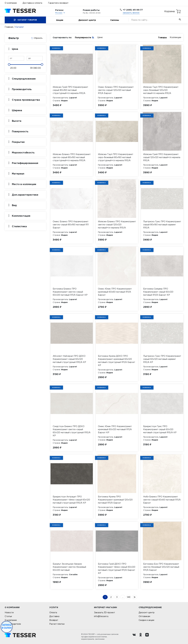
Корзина (169, 11)
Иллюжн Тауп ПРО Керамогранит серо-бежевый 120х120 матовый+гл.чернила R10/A (161, 90)
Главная (9, 27)
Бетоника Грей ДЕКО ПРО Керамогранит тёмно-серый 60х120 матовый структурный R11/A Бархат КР (117, 568)
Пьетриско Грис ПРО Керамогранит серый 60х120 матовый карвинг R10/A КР (162, 359)
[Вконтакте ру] (135, 637)
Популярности (85, 37)
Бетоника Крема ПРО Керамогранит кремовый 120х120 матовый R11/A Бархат (115, 500)
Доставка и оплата (32, 3)
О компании (11, 3)
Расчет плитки (57, 624)
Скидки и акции (146, 620)
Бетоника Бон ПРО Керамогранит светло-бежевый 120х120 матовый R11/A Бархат (161, 567)
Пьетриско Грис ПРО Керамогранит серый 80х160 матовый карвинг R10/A (162, 225)
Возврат (54, 620)
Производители (13, 624)
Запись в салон (7, 626)
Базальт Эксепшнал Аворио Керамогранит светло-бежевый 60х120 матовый (69, 567)
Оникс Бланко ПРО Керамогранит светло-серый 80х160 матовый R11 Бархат (71, 225)
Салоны (115, 20)
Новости (9, 613)
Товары (162, 37)
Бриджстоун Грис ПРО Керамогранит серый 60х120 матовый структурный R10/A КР (160, 429)
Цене (100, 37)
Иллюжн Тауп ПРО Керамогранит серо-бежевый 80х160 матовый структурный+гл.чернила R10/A (116, 157)
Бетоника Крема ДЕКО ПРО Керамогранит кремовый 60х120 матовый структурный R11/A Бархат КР (117, 361)
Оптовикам (144, 616)
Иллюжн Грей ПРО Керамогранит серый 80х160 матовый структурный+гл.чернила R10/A (70, 90)
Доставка (54, 616)
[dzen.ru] (148, 637)
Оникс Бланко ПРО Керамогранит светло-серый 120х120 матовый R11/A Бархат (116, 90)
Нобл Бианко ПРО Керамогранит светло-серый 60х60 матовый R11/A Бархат (162, 500)
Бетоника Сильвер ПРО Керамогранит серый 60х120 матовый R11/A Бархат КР (158, 292)
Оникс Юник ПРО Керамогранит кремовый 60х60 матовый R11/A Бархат (115, 292)
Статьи (8, 616)
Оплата (53, 613)
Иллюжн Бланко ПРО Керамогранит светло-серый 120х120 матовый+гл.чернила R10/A (117, 225)
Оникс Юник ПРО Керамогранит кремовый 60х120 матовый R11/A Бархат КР (115, 429)
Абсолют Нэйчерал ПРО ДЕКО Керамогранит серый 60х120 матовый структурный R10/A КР (69, 359)
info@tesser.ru (101, 616)
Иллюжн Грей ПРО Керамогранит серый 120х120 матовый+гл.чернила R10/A (162, 157)
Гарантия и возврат (58, 3)
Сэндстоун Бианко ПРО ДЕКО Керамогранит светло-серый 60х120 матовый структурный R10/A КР (72, 431)
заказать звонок (131, 13)
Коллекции (175, 37)
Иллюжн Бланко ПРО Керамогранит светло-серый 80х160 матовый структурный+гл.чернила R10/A (72, 157)
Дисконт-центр (87, 20)
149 (129, 597)
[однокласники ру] (141, 637)
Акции (60, 20)
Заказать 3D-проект (105, 613)
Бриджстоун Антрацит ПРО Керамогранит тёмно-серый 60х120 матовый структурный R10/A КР (71, 500)
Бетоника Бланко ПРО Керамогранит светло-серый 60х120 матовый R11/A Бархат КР (70, 292)
